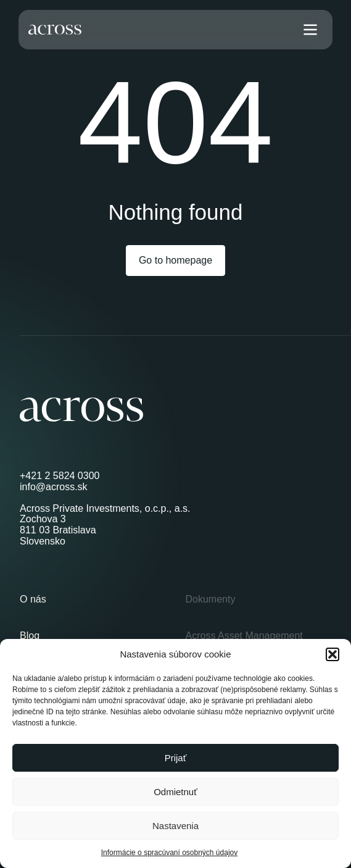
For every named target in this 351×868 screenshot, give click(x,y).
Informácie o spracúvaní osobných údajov (169, 853)
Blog (30, 636)
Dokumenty (211, 599)
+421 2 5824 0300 (60, 476)
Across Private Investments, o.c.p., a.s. (105, 508)
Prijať (176, 758)
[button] (332, 654)
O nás (33, 599)
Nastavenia (175, 826)
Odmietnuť (175, 792)
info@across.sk (54, 487)
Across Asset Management (244, 636)
